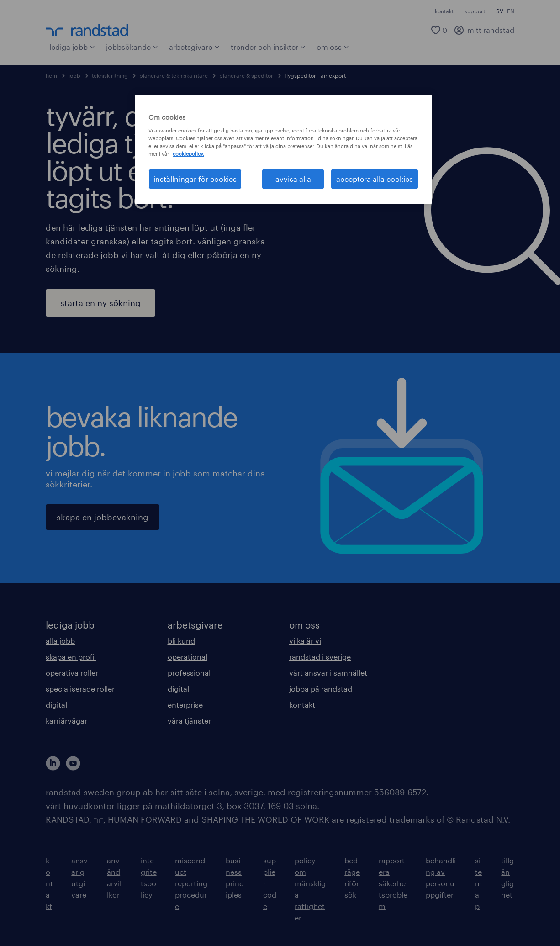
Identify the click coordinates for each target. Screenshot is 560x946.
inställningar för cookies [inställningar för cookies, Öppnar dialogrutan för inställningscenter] (195, 179)
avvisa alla (293, 179)
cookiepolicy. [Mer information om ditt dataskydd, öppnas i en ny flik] (188, 154)
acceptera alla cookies (375, 179)
